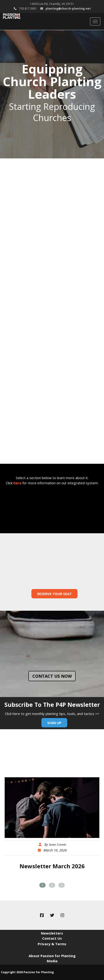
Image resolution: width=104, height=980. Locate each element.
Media (52, 961)
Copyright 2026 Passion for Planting (27, 972)
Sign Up (54, 723)
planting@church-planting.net (68, 9)
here (17, 483)
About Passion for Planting (52, 956)
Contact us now (52, 676)
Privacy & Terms (52, 944)
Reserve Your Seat (54, 594)
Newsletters (52, 933)
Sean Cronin (57, 844)
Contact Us (52, 938)
